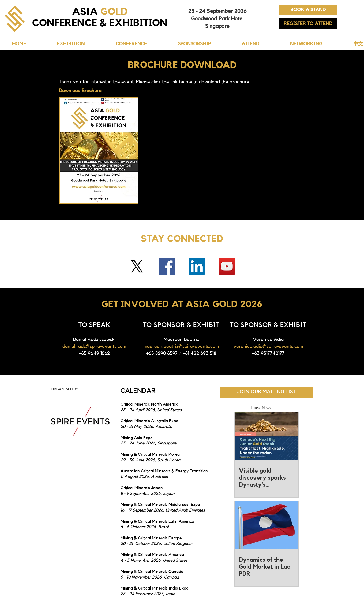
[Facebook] (167, 266)
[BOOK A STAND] (308, 10)
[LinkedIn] (197, 266)
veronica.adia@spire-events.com (268, 346)
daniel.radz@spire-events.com (94, 346)
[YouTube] (227, 266)
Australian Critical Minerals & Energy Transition (164, 471)
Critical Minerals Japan (142, 488)
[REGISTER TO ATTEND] (308, 24)
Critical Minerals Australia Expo (149, 421)
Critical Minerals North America (149, 404)
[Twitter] (137, 266)
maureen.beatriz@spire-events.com (181, 346)
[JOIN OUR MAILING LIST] (267, 392)
